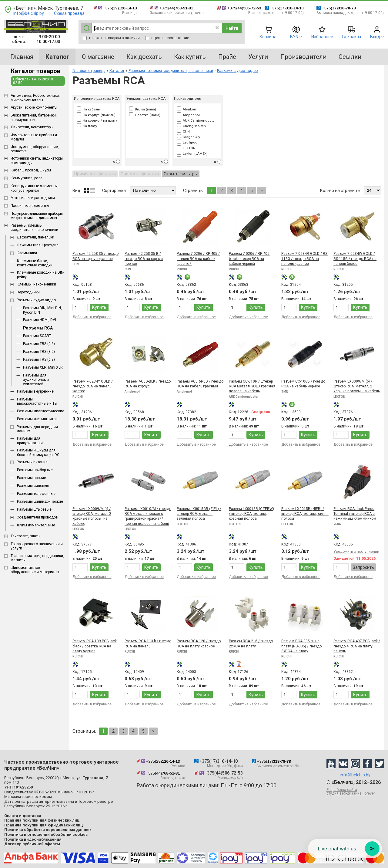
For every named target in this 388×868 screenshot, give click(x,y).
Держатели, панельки (35, 237)
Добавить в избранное (92, 317)
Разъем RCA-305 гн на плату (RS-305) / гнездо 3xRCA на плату (301, 646)
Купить (99, 307)
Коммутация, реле (27, 178)
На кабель (89, 109)
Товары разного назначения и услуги (37, 546)
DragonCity (189, 137)
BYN (294, 37)
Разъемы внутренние (35, 391)
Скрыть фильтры (181, 174)
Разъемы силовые (33, 486)
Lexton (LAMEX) (192, 154)
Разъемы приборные (35, 470)
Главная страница (89, 71)
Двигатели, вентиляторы (32, 127)
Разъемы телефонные (36, 494)
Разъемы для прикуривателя (30, 441)
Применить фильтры (95, 174)
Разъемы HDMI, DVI (40, 320)
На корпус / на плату (97, 121)
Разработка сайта (355, 792)
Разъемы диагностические (41, 411)
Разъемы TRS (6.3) (39, 360)
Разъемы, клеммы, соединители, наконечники (34, 228)
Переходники (28, 292)
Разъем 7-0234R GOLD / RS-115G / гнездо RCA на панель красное (305, 259)
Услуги (258, 57)
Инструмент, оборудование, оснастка (35, 149)
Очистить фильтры (140, 174)
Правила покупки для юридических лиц (44, 825)
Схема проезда (69, 13)
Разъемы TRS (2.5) (39, 344)
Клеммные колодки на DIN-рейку (41, 275)
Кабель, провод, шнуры (31, 170)
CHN (183, 132)
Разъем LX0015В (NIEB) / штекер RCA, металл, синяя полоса (305, 514)
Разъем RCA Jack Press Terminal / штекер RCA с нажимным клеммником (355, 514)
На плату (87, 126)
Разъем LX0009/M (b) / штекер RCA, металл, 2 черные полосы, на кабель (357, 386)
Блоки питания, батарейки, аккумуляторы (34, 117)
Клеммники (27, 253)
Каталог (117, 71)
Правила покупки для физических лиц (42, 820)
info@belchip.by (29, 13)
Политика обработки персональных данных (48, 830)
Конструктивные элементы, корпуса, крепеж (35, 188)
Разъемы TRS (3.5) (39, 352)
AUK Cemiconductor (196, 121)
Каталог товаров (36, 71)
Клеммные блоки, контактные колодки (35, 263)
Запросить (363, 567)
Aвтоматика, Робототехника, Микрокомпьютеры (35, 98)
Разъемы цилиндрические (40, 502)
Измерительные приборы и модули (34, 137)
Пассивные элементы (30, 206)
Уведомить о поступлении (356, 552)
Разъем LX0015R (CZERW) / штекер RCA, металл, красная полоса (251, 514)
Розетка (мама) (145, 115)
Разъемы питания (32, 462)
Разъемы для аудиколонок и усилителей (36, 380)
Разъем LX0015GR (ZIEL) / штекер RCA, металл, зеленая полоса (199, 514)
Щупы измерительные (36, 525)
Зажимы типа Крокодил (38, 245)
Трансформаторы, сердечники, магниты (37, 558)
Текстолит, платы (25, 536)
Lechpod (187, 142)
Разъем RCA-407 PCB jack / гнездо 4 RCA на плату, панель (357, 646)
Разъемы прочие (32, 478)
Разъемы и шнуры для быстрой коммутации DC (38, 452)
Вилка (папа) (143, 109)
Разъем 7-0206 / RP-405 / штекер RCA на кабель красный (198, 259)
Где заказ (352, 37)
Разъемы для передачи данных (37, 429)
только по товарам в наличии (111, 38)
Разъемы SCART (37, 336)
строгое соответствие (167, 38)
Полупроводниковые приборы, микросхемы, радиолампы (37, 216)
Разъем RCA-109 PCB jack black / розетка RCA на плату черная (95, 646)
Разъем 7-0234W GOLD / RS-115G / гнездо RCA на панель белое (355, 259)
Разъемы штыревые (34, 509)
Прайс (227, 57)
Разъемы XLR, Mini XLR (43, 367)
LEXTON (186, 148)
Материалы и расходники (33, 198)
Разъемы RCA (38, 328)
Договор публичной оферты (32, 844)
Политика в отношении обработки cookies (46, 834)
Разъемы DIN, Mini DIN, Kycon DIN (42, 310)
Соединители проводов (37, 517)
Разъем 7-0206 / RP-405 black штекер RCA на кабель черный (249, 259)
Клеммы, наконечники (36, 284)
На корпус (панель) (96, 115)
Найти (232, 28)
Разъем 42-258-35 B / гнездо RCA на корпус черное (144, 259)
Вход (375, 37)
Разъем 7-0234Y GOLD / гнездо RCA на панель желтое (93, 386)
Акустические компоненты (34, 107)
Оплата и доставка (23, 816)
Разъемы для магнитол (37, 419)
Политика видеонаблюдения (33, 839)
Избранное (322, 37)
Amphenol (188, 115)
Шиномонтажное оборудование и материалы (35, 570)
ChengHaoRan (191, 126)
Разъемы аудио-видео (36, 300)
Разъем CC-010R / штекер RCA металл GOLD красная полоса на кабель (252, 386)
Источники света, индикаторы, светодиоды (37, 160)
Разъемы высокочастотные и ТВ (37, 401)
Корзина (268, 37)
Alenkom (187, 109)
